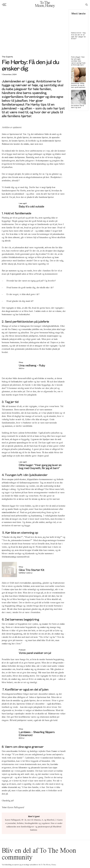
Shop (21, 362)
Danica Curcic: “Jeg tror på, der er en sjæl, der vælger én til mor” (78, 36)
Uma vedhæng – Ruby (32, 365)
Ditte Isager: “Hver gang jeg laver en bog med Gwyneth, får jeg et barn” (40, 466)
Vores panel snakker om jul (35, 653)
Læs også (23, 203)
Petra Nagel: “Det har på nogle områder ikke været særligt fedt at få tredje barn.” (78, 61)
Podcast (22, 650)
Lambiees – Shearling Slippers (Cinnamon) (37, 733)
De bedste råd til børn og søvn (78, 106)
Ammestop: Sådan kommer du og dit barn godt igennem (78, 85)
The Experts (7, 57)
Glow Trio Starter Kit (32, 570)
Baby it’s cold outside (32, 206)
